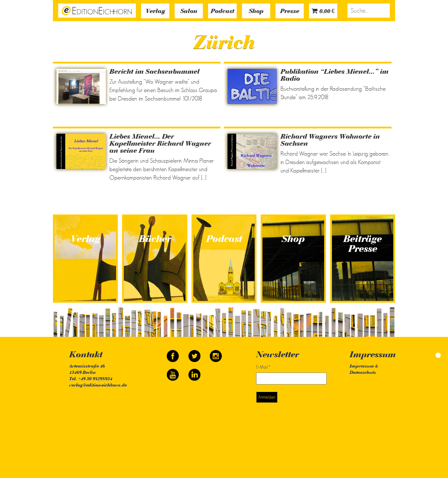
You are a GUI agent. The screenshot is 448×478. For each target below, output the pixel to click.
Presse (290, 12)
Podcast (222, 12)
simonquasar (426, 355)
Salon (189, 12)
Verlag (155, 12)
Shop (256, 12)
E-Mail (263, 367)
